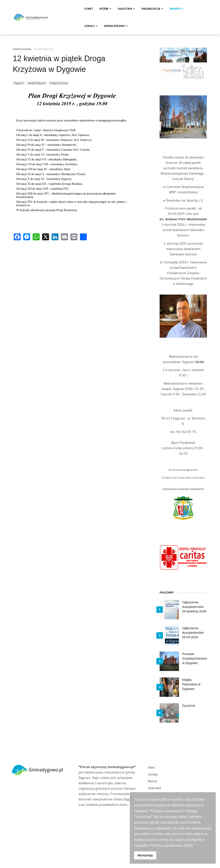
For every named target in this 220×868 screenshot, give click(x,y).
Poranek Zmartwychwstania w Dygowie (196, 658)
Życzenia (189, 706)
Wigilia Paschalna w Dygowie (191, 684)
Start (89, 9)
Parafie (176, 9)
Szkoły (91, 26)
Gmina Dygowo (116, 26)
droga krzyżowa (59, 83)
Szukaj (153, 774)
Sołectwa (126, 9)
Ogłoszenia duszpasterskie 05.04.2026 (193, 633)
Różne (105, 9)
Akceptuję (145, 855)
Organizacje (152, 9)
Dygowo (19, 83)
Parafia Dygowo (37, 83)
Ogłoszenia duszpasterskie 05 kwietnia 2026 (194, 607)
